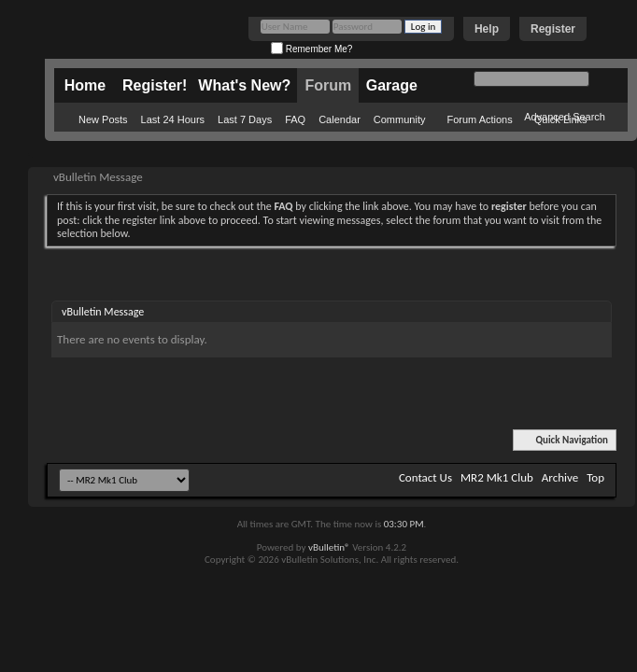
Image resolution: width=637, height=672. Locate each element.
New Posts (103, 119)
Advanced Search (565, 117)
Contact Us (425, 477)
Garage (392, 85)
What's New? (244, 85)
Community (400, 119)
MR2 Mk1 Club (497, 477)
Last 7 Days (245, 119)
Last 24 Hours (173, 119)
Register (553, 29)
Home (85, 85)
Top (595, 477)
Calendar (340, 119)
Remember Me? (311, 49)
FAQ (295, 119)
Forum (328, 85)
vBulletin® (329, 547)
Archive (560, 477)
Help (487, 29)
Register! (155, 85)
